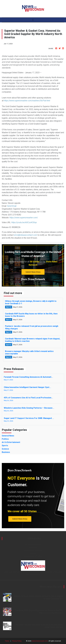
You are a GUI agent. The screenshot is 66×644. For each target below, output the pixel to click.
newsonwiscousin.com (40, 641)
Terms (7, 641)
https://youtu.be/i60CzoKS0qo (24, 222)
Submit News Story (33, 272)
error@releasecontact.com (26, 235)
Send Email (12, 206)
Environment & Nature (33, 550)
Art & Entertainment (33, 544)
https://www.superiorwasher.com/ (24, 218)
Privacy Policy (17, 641)
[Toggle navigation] (33, 20)
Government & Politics (33, 556)
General (33, 553)
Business (33, 547)
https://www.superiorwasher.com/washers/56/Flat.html (27, 101)
